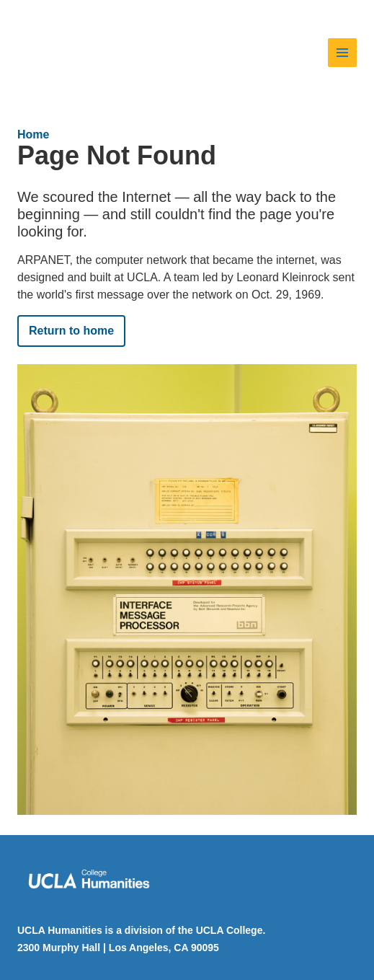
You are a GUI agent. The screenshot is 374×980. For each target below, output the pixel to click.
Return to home (71, 331)
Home (33, 134)
